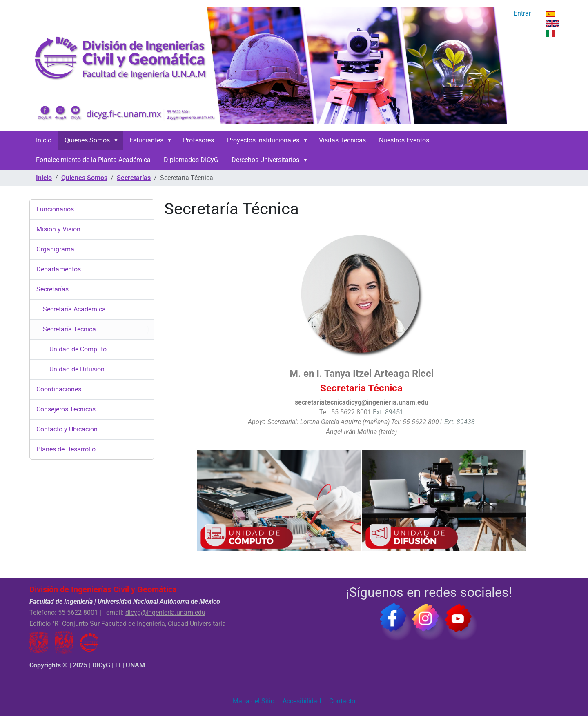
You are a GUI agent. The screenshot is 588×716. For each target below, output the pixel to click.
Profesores (198, 140)
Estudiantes (146, 140)
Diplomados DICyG (191, 160)
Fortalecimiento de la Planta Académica (93, 160)
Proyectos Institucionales (263, 140)
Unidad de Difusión (77, 369)
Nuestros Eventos (404, 140)
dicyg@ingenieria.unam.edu (165, 613)
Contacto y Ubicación (67, 429)
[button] (118, 140)
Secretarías (134, 178)
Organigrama (55, 249)
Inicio (44, 140)
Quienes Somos (87, 140)
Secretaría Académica (74, 309)
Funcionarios (55, 209)
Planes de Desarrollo (66, 449)
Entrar (522, 13)
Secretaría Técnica (69, 329)
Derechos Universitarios (265, 160)
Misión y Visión (58, 229)
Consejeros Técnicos (66, 409)
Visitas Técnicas (342, 140)
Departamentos (59, 269)
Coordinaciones (59, 389)
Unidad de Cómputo (78, 349)
